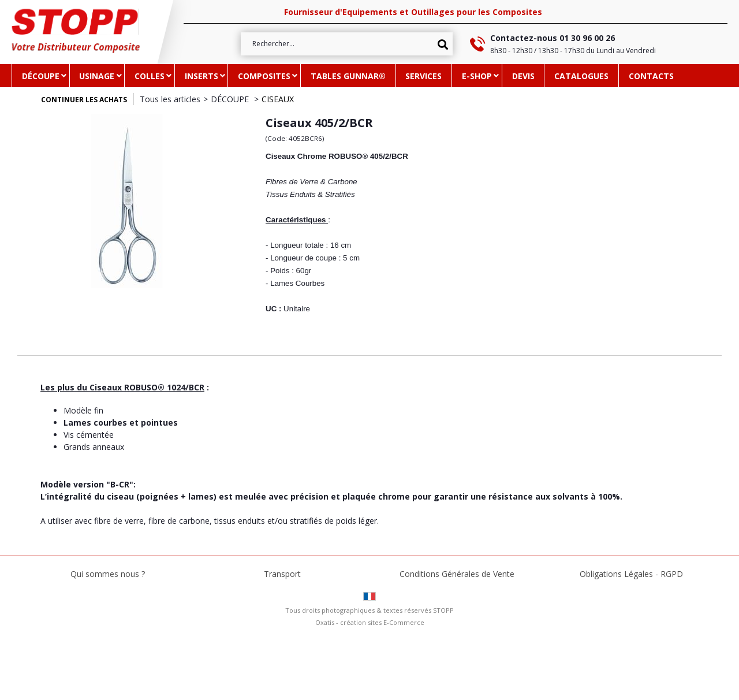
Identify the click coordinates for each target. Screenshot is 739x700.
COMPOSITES (264, 76)
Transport (282, 574)
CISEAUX (278, 99)
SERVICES (423, 76)
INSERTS (201, 76)
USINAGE (97, 76)
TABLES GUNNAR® (348, 76)
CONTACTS (651, 76)
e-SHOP (477, 76)
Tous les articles (170, 99)
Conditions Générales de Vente (457, 574)
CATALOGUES (581, 76)
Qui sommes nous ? (108, 574)
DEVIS (523, 76)
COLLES (150, 76)
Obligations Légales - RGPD (631, 574)
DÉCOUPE (41, 76)
